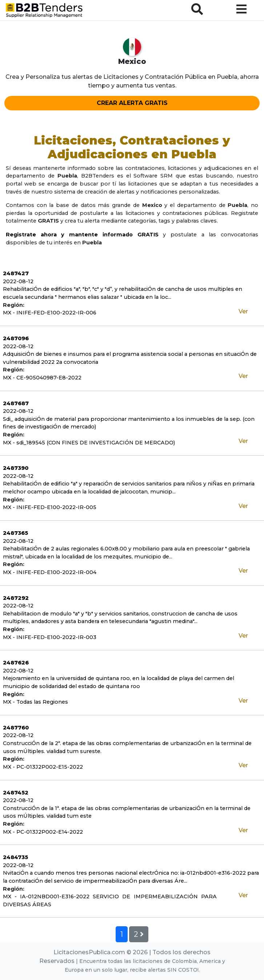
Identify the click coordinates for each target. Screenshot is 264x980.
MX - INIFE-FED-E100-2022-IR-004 (50, 572)
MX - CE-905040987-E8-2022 (42, 378)
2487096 (16, 338)
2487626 (16, 663)
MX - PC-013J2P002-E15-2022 (43, 767)
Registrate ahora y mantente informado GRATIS (82, 235)
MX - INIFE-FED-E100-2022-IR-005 (50, 507)
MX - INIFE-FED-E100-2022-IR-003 (50, 637)
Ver (243, 311)
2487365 (15, 533)
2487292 (16, 598)
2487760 (16, 728)
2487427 (16, 273)
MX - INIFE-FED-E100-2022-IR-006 (50, 313)
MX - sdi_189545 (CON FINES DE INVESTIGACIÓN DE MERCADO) (89, 443)
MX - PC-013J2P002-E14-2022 (43, 832)
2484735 (15, 857)
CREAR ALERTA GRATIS (132, 103)
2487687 (16, 403)
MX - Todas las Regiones (35, 702)
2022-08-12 (18, 281)
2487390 (16, 468)
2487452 (16, 793)
